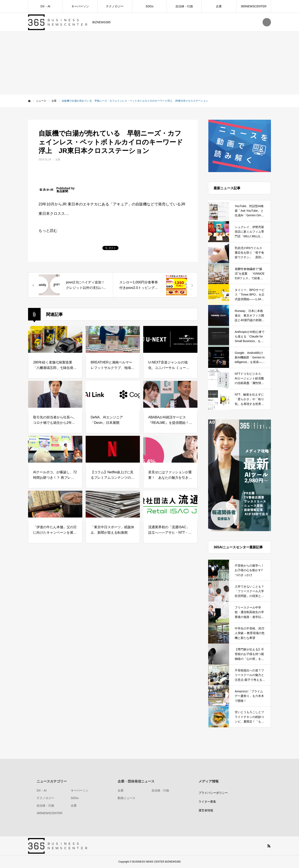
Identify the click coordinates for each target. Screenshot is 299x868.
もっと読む (48, 231)
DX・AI (46, 6)
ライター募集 (207, 802)
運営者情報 (206, 810)
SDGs (149, 6)
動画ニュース (126, 798)
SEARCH (267, 22)
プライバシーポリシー (213, 793)
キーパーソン (80, 6)
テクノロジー (115, 6)
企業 (219, 6)
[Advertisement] (149, 63)
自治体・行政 (184, 6)
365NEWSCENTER (254, 6)
